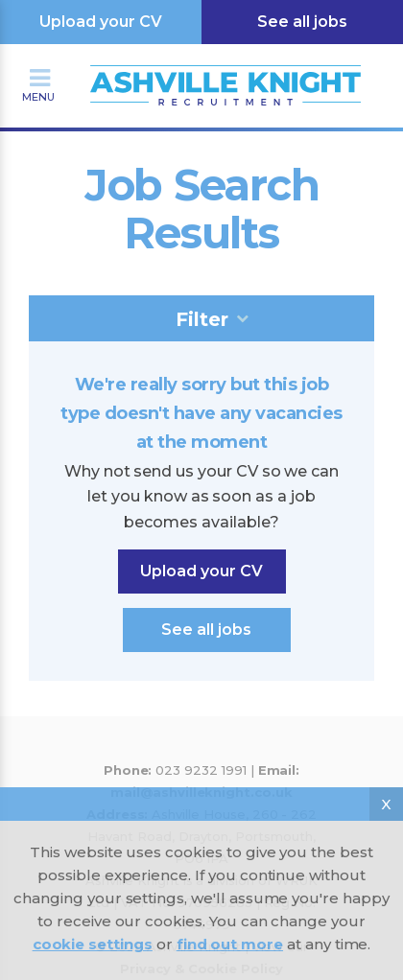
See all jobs (302, 22)
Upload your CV (101, 22)
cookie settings (93, 944)
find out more (230, 944)
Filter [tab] (202, 319)
